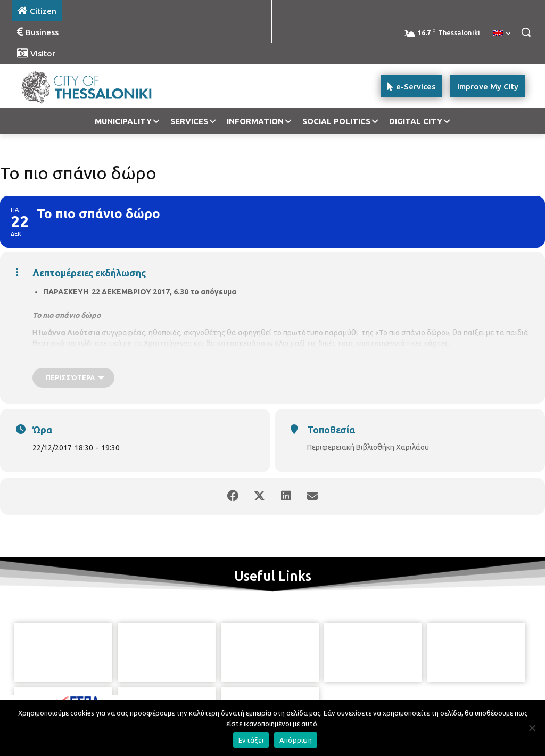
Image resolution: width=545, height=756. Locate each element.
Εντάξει (251, 740)
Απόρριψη (296, 740)
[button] (526, 32)
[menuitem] (502, 34)
